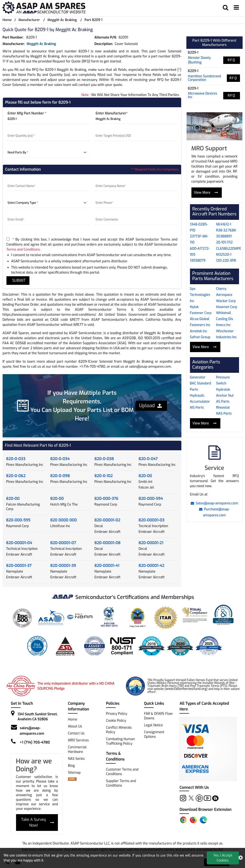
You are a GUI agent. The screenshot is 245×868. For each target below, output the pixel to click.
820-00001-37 (19, 566)
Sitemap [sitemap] (76, 773)
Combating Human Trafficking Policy (120, 741)
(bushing (195, 62)
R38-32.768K (226, 230)
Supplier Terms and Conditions (121, 783)
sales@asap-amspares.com (32, 731)
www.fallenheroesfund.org (186, 689)
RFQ (231, 60)
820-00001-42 (151, 566)
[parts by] (48, 153)
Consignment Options (154, 734)
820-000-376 (106, 499)
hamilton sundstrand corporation (205, 78)
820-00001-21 (151, 543)
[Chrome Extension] (183, 820)
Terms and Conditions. (24, 250)
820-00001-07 (63, 543)
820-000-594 (151, 499)
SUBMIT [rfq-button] (18, 280)
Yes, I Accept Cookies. (223, 858)
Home (7, 20)
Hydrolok (223, 390)
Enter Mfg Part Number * (27, 113)
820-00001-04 (19, 543)
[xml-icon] (72, 780)
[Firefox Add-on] (193, 820)
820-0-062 (16, 476)
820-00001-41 (107, 566)
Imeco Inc (223, 325)
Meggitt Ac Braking (62, 20)
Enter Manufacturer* (112, 113)
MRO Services (78, 740)
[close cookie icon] (241, 858)
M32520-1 (224, 255)
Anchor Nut (225, 396)
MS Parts (197, 408)
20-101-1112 (224, 242)
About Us (75, 726)
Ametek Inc (199, 331)
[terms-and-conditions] (8, 239)
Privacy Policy (117, 714)
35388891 (224, 236)
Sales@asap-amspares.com (214, 503)
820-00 (145, 476)
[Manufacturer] (136, 119)
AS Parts (223, 402)
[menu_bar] (236, 8)
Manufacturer (29, 20)
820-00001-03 (151, 520)
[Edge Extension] (203, 820)
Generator (198, 377)
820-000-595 (18, 520)
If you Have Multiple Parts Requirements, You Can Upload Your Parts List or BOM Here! (82, 406)
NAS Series (76, 759)
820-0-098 (60, 476)
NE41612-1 (224, 224)
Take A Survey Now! (38, 822)
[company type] (48, 203)
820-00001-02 (107, 520)
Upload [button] (151, 406)
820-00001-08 (108, 543)
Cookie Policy (116, 721)
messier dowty (199, 58)
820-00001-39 (63, 566)
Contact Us (76, 733)
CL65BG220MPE (229, 249)
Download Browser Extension (205, 809)
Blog (71, 766)
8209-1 (193, 53)
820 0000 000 (64, 520)
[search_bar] (226, 8)
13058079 (198, 261)
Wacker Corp (226, 301)
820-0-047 (148, 459)
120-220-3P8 (226, 261)
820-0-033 (16, 459)
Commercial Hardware (77, 750)
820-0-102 (104, 476)
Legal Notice (153, 725)
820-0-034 (60, 459)
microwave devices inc (203, 95)
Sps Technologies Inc (200, 295)
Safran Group (200, 337)
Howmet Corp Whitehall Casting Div (227, 313)
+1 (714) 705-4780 (35, 742)
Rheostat (223, 408)
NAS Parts (224, 414)
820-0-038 (104, 459)
